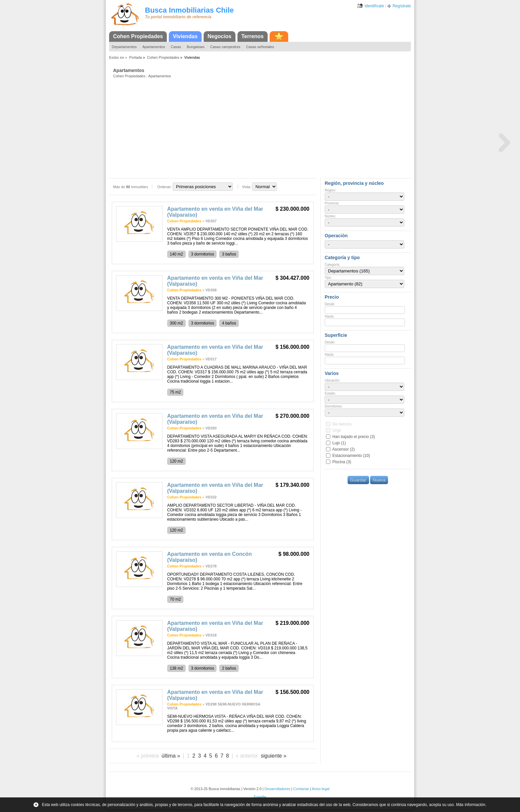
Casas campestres (225, 47)
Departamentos (124, 47)
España (260, 797)
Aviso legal (321, 789)
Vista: (247, 187)
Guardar (358, 480)
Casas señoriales (260, 47)
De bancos (342, 424)
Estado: (330, 393)
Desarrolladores (278, 789)
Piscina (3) (342, 462)
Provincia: (332, 203)
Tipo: (328, 278)
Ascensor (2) (344, 449)
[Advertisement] (262, 128)
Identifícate (374, 6)
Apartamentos (154, 47)
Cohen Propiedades (138, 36)
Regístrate (402, 6)
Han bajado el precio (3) (354, 437)
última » (171, 756)
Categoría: (332, 265)
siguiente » (273, 756)
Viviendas (185, 36)
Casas (176, 47)
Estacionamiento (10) (351, 456)
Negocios (220, 36)
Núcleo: (330, 216)
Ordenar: (164, 187)
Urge (337, 430)
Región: (330, 190)
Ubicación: (332, 380)
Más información (471, 805)
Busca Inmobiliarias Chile (189, 10)
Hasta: (329, 316)
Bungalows (196, 47)
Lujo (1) (339, 443)
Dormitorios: (334, 406)
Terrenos (253, 36)
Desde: (330, 304)
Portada (135, 57)
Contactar (301, 789)
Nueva (379, 480)
